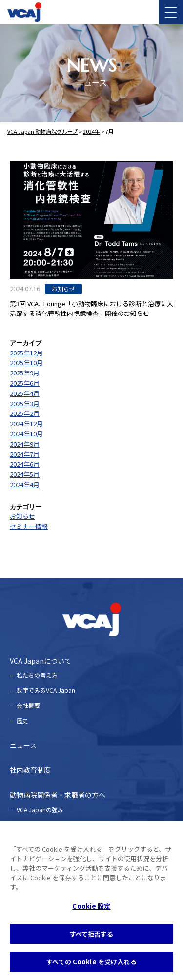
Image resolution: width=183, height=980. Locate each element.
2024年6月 (25, 464)
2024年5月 (25, 474)
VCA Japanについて (41, 661)
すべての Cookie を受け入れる (91, 962)
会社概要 (28, 705)
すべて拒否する (92, 934)
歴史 (22, 720)
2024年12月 (26, 423)
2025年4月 (25, 393)
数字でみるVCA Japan (46, 690)
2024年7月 (25, 454)
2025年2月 (25, 413)
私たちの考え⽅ (37, 675)
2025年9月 (25, 373)
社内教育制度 (30, 770)
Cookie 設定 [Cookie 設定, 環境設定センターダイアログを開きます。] (91, 906)
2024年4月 (25, 484)
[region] (91, 901)
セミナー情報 (29, 526)
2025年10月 (26, 363)
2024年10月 (26, 434)
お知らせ (22, 516)
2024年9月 (25, 444)
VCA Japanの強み (40, 810)
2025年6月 (25, 383)
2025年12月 (26, 353)
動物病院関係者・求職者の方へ (58, 795)
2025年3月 (25, 403)
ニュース (23, 745)
